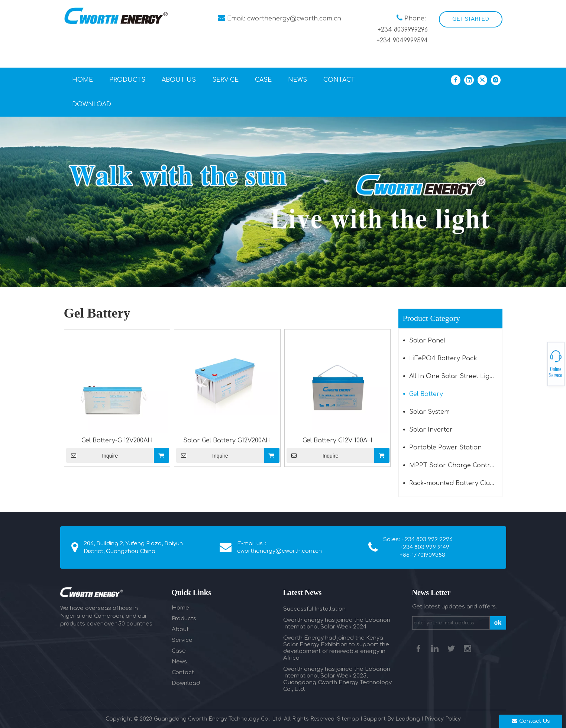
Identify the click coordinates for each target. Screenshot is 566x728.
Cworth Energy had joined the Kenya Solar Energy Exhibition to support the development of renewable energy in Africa (336, 648)
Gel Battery (426, 394)
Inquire (92, 455)
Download (186, 683)
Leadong (408, 719)
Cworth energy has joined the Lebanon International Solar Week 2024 (337, 623)
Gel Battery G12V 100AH (337, 441)
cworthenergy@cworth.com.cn (294, 19)
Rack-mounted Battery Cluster (455, 483)
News (179, 662)
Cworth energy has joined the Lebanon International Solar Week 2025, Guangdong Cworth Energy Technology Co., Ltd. (337, 679)
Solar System (429, 412)
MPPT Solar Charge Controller (456, 465)
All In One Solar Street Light (452, 376)
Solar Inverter (431, 430)
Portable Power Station (445, 448)
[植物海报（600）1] (283, 202)
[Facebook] (456, 80)
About (180, 629)
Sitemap (348, 719)
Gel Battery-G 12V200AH (117, 441)
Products (184, 619)
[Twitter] (482, 80)
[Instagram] (496, 80)
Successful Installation (314, 609)
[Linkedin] (469, 80)
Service (182, 640)
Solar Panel (427, 341)
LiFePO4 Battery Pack (443, 358)
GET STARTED (471, 19)
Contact (183, 672)
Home (180, 608)
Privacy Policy (443, 719)
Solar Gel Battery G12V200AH (227, 441)
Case (179, 651)
